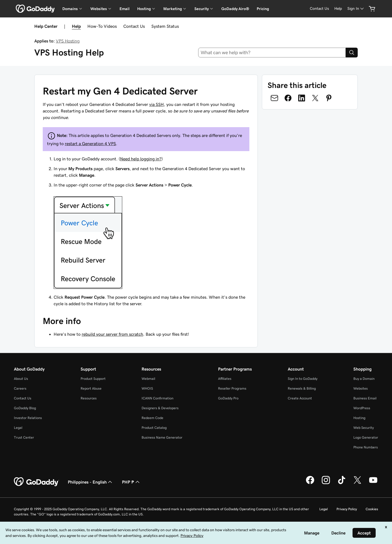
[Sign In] (356, 9)
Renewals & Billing (302, 388)
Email (125, 9)
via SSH (157, 104)
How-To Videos (102, 26)
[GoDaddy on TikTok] (342, 483)
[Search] (352, 53)
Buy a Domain (364, 379)
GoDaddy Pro (228, 398)
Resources (89, 398)
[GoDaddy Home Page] (36, 482)
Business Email (365, 398)
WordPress (362, 408)
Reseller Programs (232, 388)
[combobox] (272, 53)
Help (76, 26)
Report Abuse (91, 388)
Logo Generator (366, 437)
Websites (361, 388)
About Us (21, 379)
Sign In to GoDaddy (303, 379)
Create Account (300, 398)
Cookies (372, 509)
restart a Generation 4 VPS (90, 143)
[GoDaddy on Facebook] (310, 483)
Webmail (148, 379)
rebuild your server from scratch (112, 334)
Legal (18, 428)
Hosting (359, 418)
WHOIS (147, 388)
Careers (20, 388)
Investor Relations (28, 418)
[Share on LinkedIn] (302, 98)
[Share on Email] (274, 98)
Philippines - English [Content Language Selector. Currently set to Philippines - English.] (91, 482)
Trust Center (24, 437)
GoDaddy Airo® (235, 9)
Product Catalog (154, 428)
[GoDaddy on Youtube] (373, 483)
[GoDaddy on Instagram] (326, 483)
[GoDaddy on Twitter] (357, 483)
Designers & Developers (160, 408)
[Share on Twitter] (315, 98)
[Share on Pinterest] (329, 98)
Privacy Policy (347, 509)
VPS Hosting (68, 41)
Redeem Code (152, 418)
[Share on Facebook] (288, 98)
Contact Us (134, 26)
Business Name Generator (162, 437)
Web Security (364, 428)
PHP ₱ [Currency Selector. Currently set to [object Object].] (131, 482)
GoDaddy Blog (25, 408)
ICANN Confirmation (157, 398)
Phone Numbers (366, 447)
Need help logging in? (141, 159)
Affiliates (225, 379)
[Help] (338, 9)
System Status (165, 26)
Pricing (263, 9)
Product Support (93, 379)
